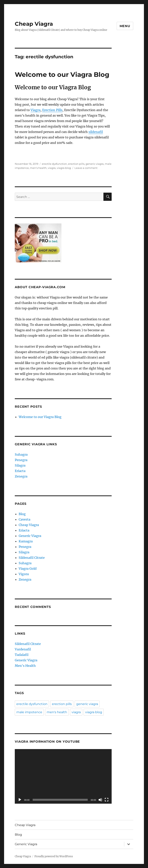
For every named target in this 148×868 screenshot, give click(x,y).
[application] (63, 776)
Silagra (21, 465)
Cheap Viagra (34, 24)
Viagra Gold (28, 569)
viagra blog (64, 168)
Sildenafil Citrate (32, 558)
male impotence (29, 712)
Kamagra (26, 541)
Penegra (21, 460)
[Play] (20, 800)
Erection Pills (52, 110)
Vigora (24, 574)
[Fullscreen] (107, 800)
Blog (22, 514)
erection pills (76, 164)
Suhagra (22, 454)
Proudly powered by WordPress (54, 856)
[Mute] (100, 800)
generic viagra (95, 164)
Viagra (35, 110)
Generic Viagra (30, 536)
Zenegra (21, 476)
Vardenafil (23, 649)
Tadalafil (22, 655)
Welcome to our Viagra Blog (62, 74)
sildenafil (96, 132)
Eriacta (21, 471)
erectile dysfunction (54, 164)
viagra (52, 168)
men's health (38, 168)
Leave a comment (86, 168)
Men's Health (26, 666)
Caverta (25, 519)
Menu (125, 26)
